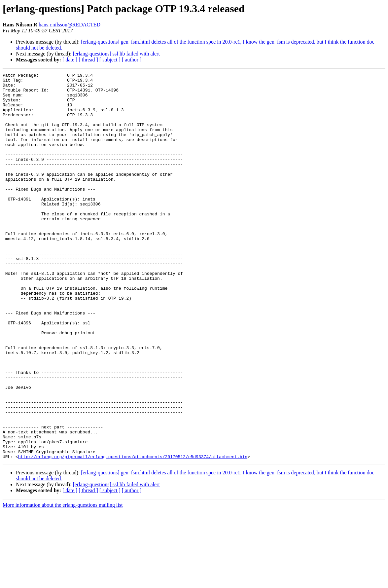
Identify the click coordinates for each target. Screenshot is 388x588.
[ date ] (70, 60)
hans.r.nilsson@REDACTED (70, 25)
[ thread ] (88, 60)
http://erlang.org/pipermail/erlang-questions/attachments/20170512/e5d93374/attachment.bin (133, 534)
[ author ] (132, 60)
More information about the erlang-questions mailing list (63, 582)
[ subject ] (110, 60)
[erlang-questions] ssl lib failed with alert (116, 54)
